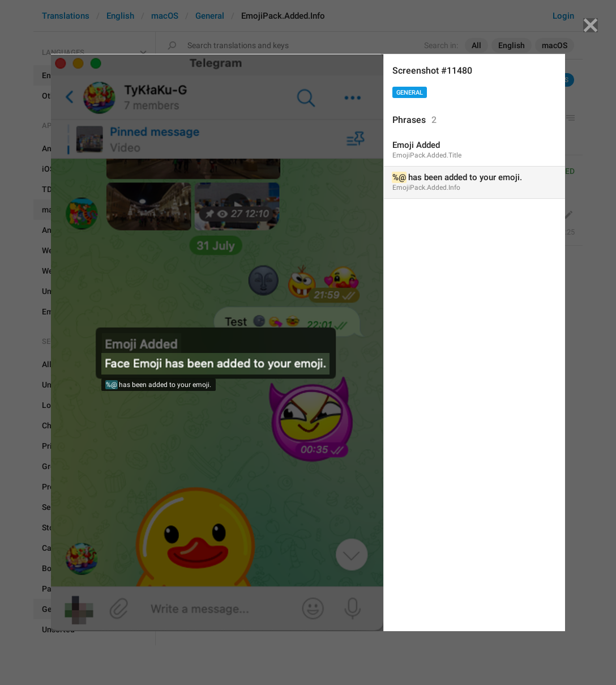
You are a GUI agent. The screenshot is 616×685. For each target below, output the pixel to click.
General (410, 93)
